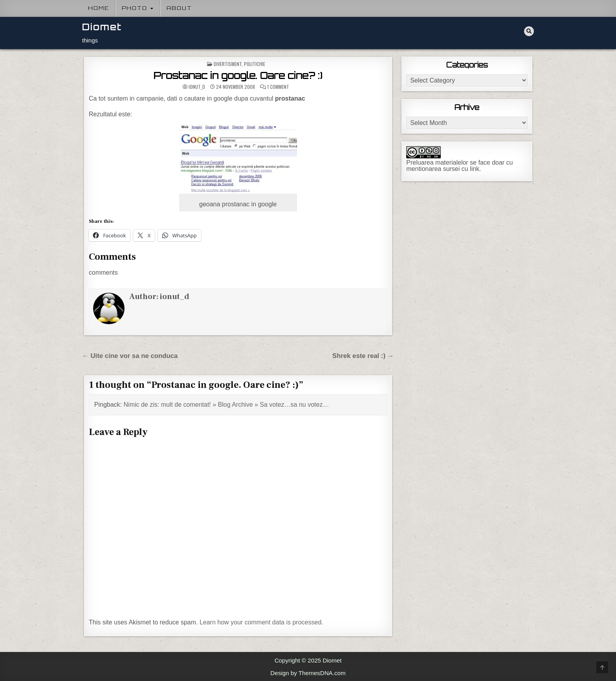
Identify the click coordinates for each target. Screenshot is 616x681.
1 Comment (278, 87)
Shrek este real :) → (363, 356)
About (179, 8)
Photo (135, 8)
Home (99, 8)
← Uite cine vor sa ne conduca (130, 356)
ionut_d (197, 87)
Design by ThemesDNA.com (308, 673)
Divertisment (228, 64)
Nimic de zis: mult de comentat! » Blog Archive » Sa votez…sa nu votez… (226, 405)
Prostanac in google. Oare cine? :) (238, 75)
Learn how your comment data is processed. (261, 622)
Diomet (102, 27)
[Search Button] (529, 31)
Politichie (255, 64)
